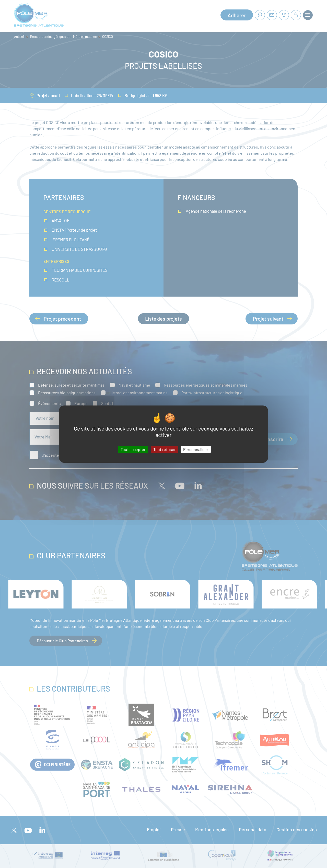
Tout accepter (133, 449)
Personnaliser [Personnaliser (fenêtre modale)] (196, 449)
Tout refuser (165, 449)
